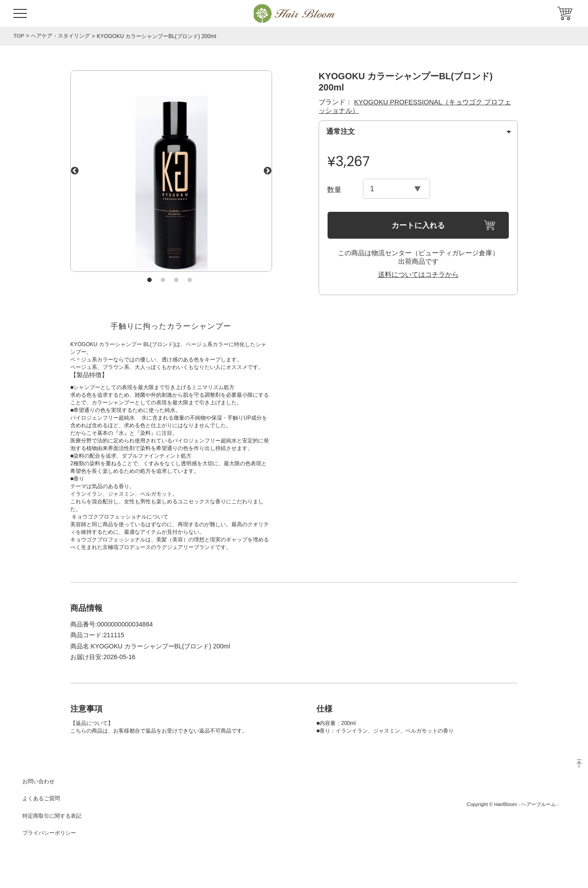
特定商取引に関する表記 (52, 816)
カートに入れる (418, 225)
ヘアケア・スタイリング (60, 36)
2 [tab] (163, 280)
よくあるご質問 (41, 798)
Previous (75, 171)
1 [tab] (149, 280)
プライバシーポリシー (49, 833)
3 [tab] (176, 280)
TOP (19, 36)
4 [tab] (190, 280)
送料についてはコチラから (418, 274)
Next (268, 171)
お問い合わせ (38, 781)
